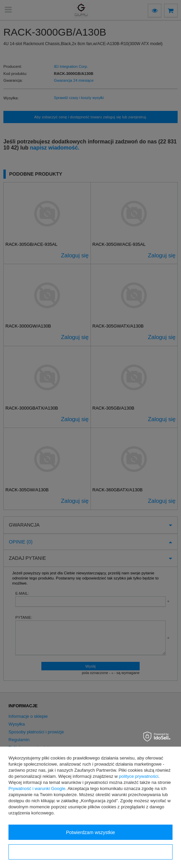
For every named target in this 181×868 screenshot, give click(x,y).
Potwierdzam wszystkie (91, 832)
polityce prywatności (139, 776)
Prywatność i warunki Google (37, 788)
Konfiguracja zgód (90, 852)
